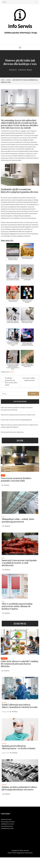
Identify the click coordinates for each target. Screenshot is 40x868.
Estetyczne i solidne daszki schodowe (29, 379)
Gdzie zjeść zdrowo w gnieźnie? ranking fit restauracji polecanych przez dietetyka (17, 409)
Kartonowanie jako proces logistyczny (12, 432)
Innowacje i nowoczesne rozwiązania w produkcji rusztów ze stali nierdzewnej (19, 563)
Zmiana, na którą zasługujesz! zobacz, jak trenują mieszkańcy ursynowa (20, 788)
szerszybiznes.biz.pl (7, 826)
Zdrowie (4, 658)
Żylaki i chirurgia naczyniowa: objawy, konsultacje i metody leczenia (20, 706)
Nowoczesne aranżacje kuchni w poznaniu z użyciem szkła (18, 415)
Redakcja (29, 70)
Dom (3, 475)
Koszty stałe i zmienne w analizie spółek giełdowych (16, 420)
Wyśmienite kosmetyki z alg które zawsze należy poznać (11, 381)
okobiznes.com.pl (6, 819)
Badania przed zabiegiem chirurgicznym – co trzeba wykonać (19, 747)
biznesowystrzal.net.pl (8, 822)
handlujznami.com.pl (7, 828)
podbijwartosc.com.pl (7, 824)
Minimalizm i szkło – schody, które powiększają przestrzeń (18, 520)
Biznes (12, 372)
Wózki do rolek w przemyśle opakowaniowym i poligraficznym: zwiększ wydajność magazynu (20, 426)
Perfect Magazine (18, 853)
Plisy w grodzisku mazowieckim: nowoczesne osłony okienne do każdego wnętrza (17, 606)
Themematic (29, 853)
